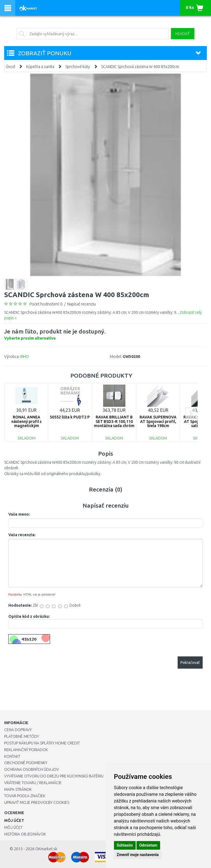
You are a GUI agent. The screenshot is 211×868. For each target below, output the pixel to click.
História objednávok (25, 834)
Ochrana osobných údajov (32, 769)
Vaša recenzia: (22, 535)
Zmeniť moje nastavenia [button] (138, 855)
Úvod (10, 67)
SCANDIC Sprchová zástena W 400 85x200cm (140, 67)
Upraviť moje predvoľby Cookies (37, 802)
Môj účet (13, 827)
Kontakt (12, 756)
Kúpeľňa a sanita (40, 67)
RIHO (25, 357)
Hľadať (183, 34)
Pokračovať (190, 663)
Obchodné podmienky (26, 763)
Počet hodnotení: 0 (46, 304)
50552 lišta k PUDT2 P (70, 417)
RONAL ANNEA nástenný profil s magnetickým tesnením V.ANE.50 (26, 423)
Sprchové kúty (78, 67)
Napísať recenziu (82, 304)
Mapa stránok (18, 789)
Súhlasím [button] (125, 845)
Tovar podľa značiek (25, 796)
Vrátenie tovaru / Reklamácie (33, 783)
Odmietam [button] (148, 845)
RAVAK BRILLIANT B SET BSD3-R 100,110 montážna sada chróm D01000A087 (114, 423)
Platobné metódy (22, 736)
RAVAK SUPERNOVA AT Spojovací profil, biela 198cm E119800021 (158, 423)
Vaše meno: (19, 514)
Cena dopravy (18, 730)
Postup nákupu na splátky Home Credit (42, 743)
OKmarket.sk (46, 849)
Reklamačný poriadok (26, 750)
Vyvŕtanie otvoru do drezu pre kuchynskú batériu (54, 776)
